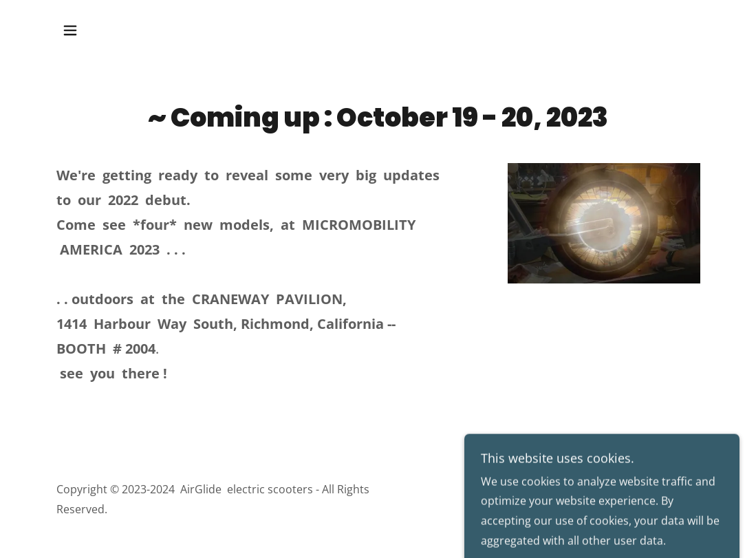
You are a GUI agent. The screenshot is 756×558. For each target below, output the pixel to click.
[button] (70, 30)
